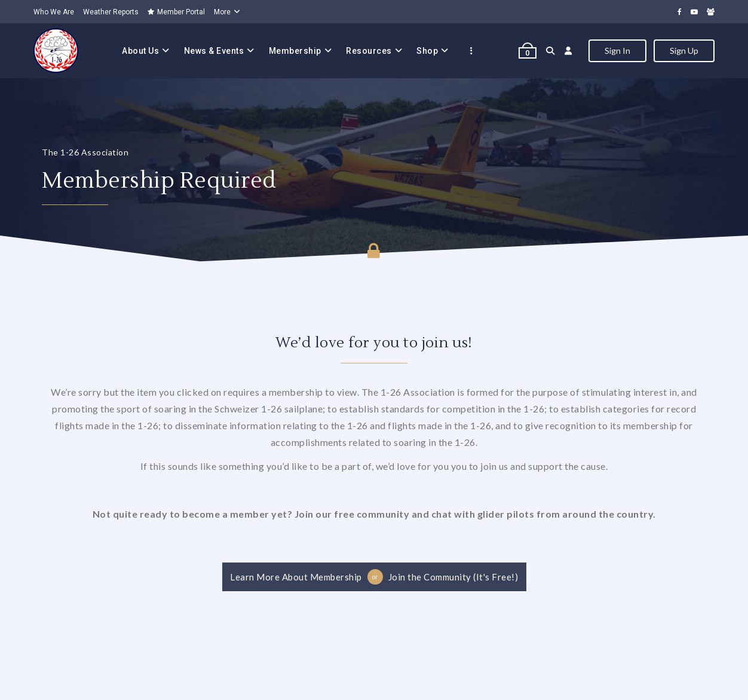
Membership (295, 51)
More (222, 12)
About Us (140, 51)
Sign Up (684, 51)
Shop (427, 51)
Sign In (617, 51)
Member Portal (176, 12)
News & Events (214, 51)
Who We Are (54, 12)
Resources (369, 51)
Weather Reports (111, 12)
